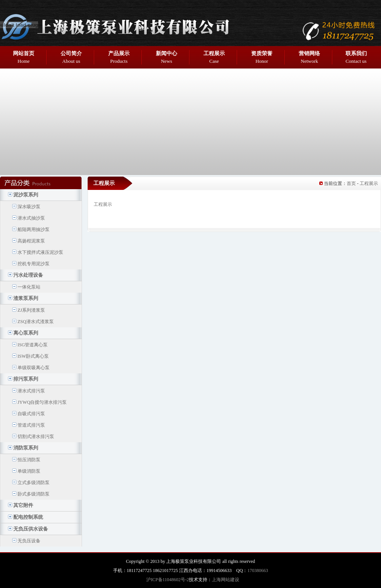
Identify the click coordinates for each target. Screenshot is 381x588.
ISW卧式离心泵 (33, 356)
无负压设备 (29, 541)
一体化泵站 (29, 287)
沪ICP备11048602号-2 (168, 580)
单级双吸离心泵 (34, 368)
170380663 (258, 570)
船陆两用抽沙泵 (34, 229)
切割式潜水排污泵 (36, 437)
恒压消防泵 (29, 460)
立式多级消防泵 (34, 483)
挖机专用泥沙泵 (34, 264)
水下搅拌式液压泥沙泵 (40, 252)
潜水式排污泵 (31, 391)
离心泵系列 (26, 333)
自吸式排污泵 (31, 414)
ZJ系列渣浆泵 (31, 310)
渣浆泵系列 (26, 298)
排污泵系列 (26, 379)
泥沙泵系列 (26, 195)
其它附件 (23, 505)
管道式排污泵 (31, 425)
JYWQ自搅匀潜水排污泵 (42, 402)
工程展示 (369, 183)
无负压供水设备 (31, 529)
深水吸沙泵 (29, 207)
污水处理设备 (28, 275)
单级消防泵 (29, 471)
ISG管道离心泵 (33, 345)
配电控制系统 (28, 517)
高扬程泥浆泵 (31, 241)
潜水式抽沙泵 (31, 218)
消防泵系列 (26, 448)
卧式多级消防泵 (34, 494)
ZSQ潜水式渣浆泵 (36, 322)
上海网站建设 (226, 580)
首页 (351, 183)
